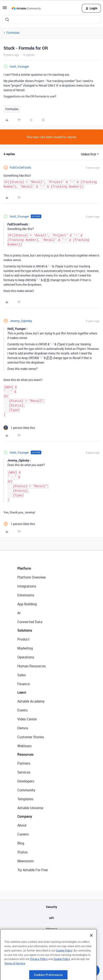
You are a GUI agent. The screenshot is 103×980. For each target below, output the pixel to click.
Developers (26, 781)
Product (23, 639)
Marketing (25, 648)
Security (51, 907)
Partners (24, 763)
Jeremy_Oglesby (21, 321)
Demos (23, 728)
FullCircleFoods (20, 167)
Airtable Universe (30, 808)
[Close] (91, 951)
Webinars (24, 746)
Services (24, 772)
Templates (25, 799)
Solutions (25, 630)
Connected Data (30, 622)
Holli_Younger (19, 66)
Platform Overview (31, 577)
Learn (22, 692)
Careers (23, 834)
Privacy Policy (39, 974)
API (51, 918)
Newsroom (26, 861)
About (22, 825)
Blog (21, 843)
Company (25, 816)
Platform (24, 568)
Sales (22, 675)
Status (23, 852)
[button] (5, 9)
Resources (25, 754)
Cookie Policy (64, 966)
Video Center (27, 719)
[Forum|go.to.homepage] (26, 8)
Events (23, 710)
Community (26, 790)
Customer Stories (31, 737)
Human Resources (31, 666)
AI (19, 613)
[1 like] (19, 428)
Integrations (27, 586)
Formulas (13, 33)
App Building (27, 604)
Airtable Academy (31, 701)
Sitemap (52, 929)
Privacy (52, 940)
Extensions (26, 595)
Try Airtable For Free (33, 870)
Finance (23, 684)
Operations (26, 657)
